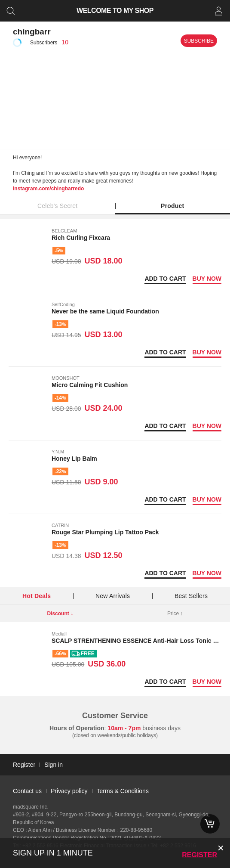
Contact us (27, 791)
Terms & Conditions (123, 791)
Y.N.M (58, 452)
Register (199, 855)
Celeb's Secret (57, 206)
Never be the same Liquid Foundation (105, 311)
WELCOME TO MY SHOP (115, 11)
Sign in (54, 765)
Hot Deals (37, 596)
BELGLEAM (64, 231)
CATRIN (60, 525)
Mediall (59, 634)
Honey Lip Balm (74, 459)
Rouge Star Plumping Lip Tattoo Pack (105, 532)
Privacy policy (69, 791)
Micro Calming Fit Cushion (90, 385)
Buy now (207, 279)
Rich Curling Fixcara (81, 238)
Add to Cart (165, 279)
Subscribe (199, 41)
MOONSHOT (66, 378)
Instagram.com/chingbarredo (48, 189)
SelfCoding (63, 304)
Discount (60, 614)
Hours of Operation (77, 728)
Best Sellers (191, 596)
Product (172, 206)
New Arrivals (113, 596)
